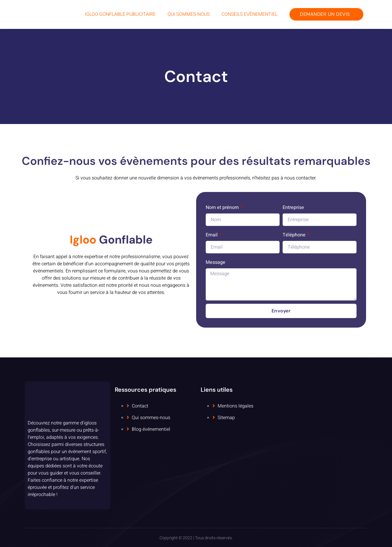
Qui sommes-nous (189, 14)
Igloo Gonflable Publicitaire (120, 14)
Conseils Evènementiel (250, 14)
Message (216, 262)
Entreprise (293, 207)
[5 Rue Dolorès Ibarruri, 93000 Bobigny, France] (325, 445)
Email (212, 235)
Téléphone (295, 235)
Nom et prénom (223, 207)
